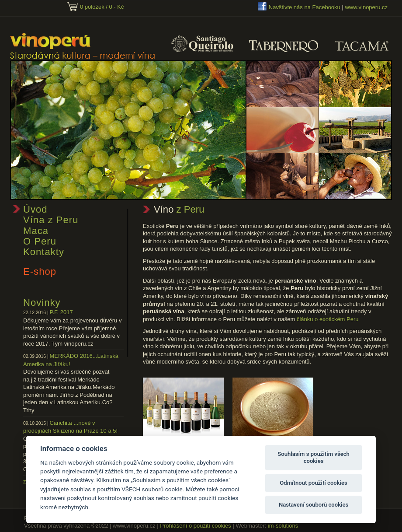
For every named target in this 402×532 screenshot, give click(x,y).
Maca (36, 231)
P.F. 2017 (61, 312)
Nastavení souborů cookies (314, 505)
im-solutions (283, 526)
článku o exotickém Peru (328, 319)
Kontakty (44, 252)
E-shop (40, 271)
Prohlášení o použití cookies (196, 526)
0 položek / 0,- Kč (102, 7)
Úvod (35, 209)
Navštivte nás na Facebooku (305, 7)
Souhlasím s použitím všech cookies (314, 457)
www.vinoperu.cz (366, 7)
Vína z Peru (51, 220)
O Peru (40, 241)
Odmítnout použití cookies (314, 483)
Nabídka (183, 447)
